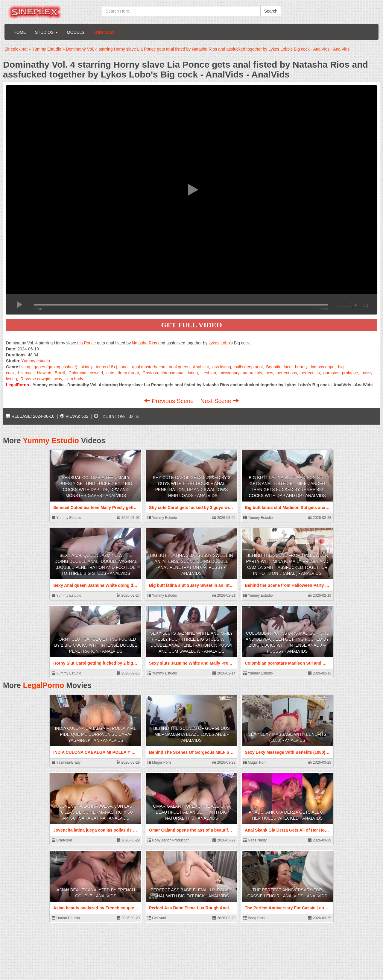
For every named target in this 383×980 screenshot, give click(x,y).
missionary (230, 373)
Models (76, 32)
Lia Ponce (86, 343)
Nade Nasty (255, 840)
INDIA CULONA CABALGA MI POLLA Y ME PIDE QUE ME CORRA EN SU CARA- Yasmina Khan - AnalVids (96, 734)
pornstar (331, 373)
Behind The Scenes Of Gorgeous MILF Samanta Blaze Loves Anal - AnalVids (191, 734)
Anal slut (201, 367)
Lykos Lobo (219, 343)
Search (271, 11)
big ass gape (323, 367)
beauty (301, 367)
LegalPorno (44, 685)
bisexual (26, 373)
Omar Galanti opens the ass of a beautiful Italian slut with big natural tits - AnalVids (191, 812)
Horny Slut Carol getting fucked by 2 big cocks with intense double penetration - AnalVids (96, 645)
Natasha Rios (145, 343)
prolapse (350, 373)
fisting (25, 367)
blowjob (44, 373)
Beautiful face (279, 367)
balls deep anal (249, 367)
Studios (46, 32)
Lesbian (209, 373)
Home (20, 32)
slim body (74, 379)
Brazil (60, 373)
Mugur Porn (159, 762)
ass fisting (222, 367)
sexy (58, 379)
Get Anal (157, 918)
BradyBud (62, 840)
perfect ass (287, 373)
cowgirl (96, 373)
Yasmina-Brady (66, 762)
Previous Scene (170, 401)
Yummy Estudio (51, 440)
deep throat (129, 373)
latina (193, 373)
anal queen (179, 367)
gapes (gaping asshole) (56, 367)
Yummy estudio (36, 361)
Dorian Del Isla (66, 918)
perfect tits (310, 373)
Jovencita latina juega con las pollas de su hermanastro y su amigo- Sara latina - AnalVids (96, 812)
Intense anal (173, 373)
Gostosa (150, 373)
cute (110, 373)
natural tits (252, 373)
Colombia (77, 373)
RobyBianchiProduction (168, 840)
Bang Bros (254, 918)
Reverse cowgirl (35, 379)
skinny (87, 367)
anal (124, 367)
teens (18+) (106, 367)
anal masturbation (149, 367)
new (269, 373)
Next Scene (219, 401)
